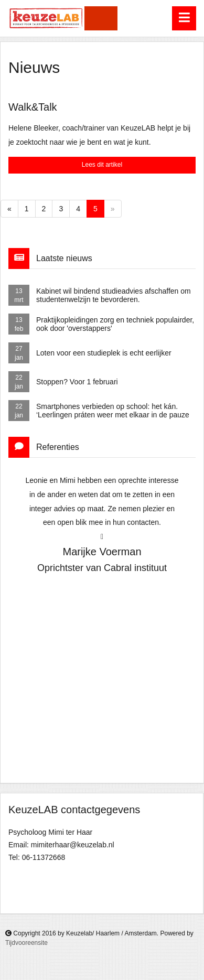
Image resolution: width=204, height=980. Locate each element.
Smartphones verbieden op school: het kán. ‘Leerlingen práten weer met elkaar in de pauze (113, 411)
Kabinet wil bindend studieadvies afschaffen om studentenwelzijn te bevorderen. (114, 295)
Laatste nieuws (64, 258)
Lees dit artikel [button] (102, 165)
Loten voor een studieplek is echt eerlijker (104, 353)
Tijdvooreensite (26, 943)
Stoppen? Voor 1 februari (77, 382)
